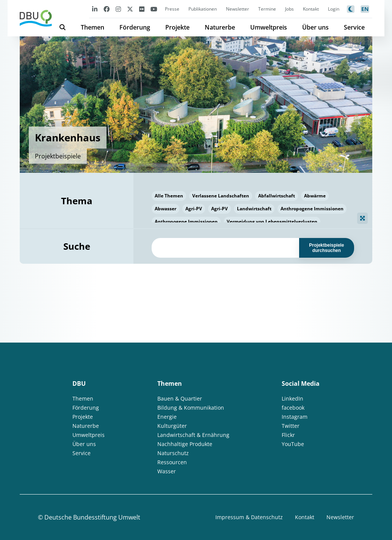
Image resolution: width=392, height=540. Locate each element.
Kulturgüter (172, 426)
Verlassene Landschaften (221, 196)
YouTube (293, 444)
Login (334, 9)
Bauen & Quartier (180, 398)
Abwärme (315, 196)
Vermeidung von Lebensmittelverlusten (272, 221)
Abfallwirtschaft (277, 196)
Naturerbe (220, 27)
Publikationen (203, 9)
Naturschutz (173, 453)
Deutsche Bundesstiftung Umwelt (92, 517)
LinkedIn (292, 398)
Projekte (177, 27)
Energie (167, 417)
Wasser (167, 471)
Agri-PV (194, 209)
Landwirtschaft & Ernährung (193, 435)
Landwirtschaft (254, 209)
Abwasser (165, 209)
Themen (93, 27)
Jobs (289, 9)
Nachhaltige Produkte (185, 444)
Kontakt (311, 9)
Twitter (291, 426)
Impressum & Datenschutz (249, 517)
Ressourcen (172, 462)
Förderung (135, 27)
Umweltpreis (269, 27)
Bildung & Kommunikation (191, 408)
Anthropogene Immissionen (312, 209)
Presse (172, 9)
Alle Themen (169, 196)
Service (354, 27)
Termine (267, 9)
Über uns (315, 27)
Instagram (295, 417)
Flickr (288, 435)
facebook (293, 408)
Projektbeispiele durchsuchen (326, 248)
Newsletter (238, 9)
